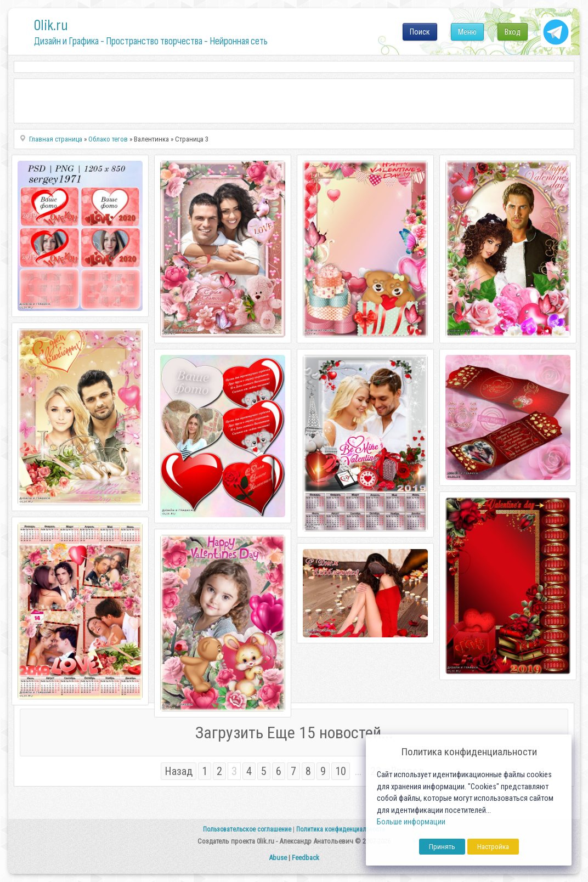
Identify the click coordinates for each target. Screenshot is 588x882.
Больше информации (411, 822)
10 (341, 771)
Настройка (493, 847)
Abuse (278, 858)
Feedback (306, 858)
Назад (179, 771)
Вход (513, 32)
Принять (442, 847)
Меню (467, 32)
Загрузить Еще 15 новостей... (294, 733)
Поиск (420, 32)
